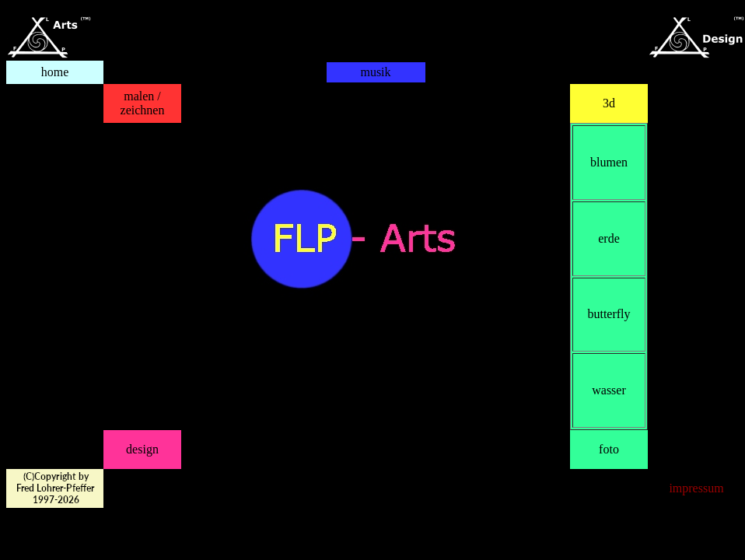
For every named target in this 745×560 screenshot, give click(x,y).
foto (609, 449)
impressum (696, 488)
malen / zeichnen (143, 103)
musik (375, 72)
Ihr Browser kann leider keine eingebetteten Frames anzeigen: (376, 103)
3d (609, 103)
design (142, 449)
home (55, 72)
